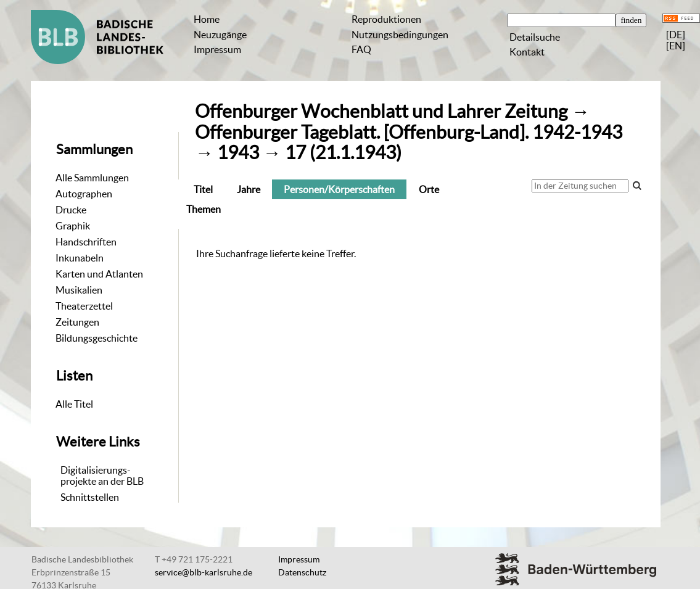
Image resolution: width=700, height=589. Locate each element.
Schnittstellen (90, 497)
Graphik (73, 226)
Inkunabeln (80, 258)
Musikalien (79, 290)
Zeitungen (77, 322)
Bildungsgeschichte (97, 338)
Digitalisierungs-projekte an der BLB (102, 476)
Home (207, 19)
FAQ (361, 49)
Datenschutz (302, 572)
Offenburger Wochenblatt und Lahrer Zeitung (381, 111)
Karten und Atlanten (99, 274)
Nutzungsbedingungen (400, 35)
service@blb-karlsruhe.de (204, 572)
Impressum (217, 49)
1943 (238, 153)
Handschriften (86, 242)
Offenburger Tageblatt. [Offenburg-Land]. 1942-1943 (409, 132)
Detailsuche (535, 37)
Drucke (71, 210)
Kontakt (527, 52)
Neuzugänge (220, 35)
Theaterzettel (84, 306)
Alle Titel (74, 404)
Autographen (84, 194)
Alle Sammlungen (92, 178)
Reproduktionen (386, 19)
